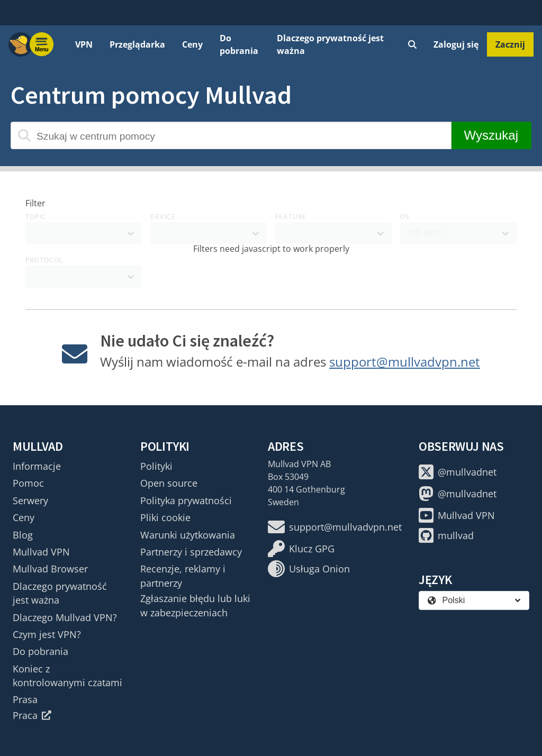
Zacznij (510, 44)
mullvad (446, 535)
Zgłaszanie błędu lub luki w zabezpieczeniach (195, 605)
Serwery (30, 500)
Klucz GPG (301, 549)
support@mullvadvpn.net (405, 362)
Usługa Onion (309, 569)
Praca (32, 715)
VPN (84, 44)
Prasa (25, 699)
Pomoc (28, 483)
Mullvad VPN (41, 552)
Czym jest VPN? (47, 634)
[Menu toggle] (42, 44)
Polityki (156, 466)
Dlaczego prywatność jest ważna (330, 44)
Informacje (37, 466)
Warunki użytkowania (188, 535)
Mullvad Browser (50, 569)
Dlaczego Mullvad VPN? (65, 617)
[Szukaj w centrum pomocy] (231, 135)
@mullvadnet (458, 472)
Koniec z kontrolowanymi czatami (67, 676)
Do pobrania (239, 44)
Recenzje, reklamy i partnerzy (183, 576)
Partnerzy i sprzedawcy (191, 552)
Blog (23, 535)
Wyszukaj (491, 135)
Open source (169, 483)
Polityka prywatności (186, 500)
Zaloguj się (456, 44)
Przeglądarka (137, 44)
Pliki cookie (165, 517)
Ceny (192, 44)
